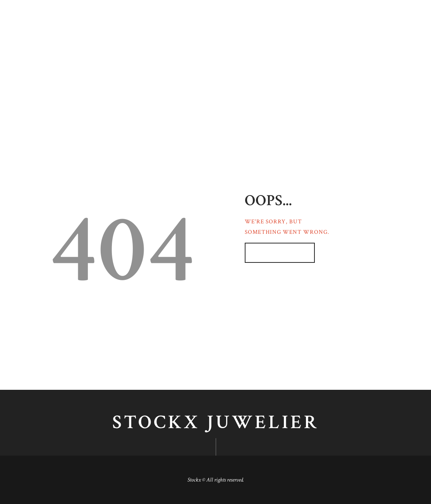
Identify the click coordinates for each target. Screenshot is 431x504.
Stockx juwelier (216, 423)
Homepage (276, 253)
